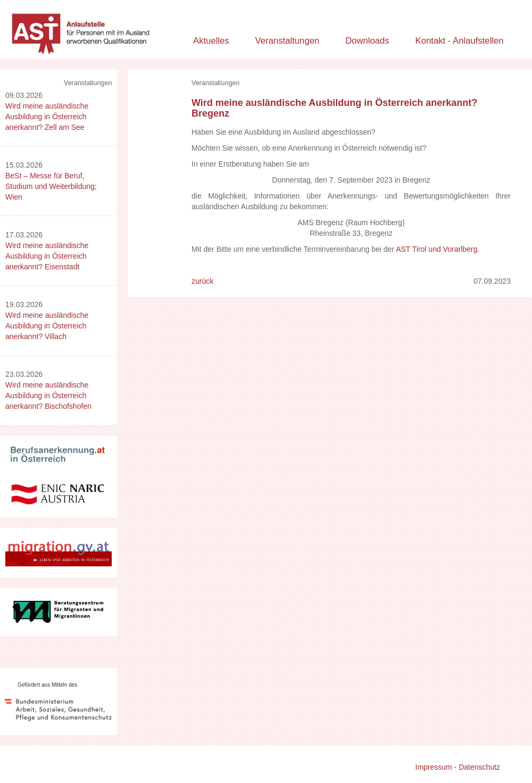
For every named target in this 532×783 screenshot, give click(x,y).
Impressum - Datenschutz (458, 767)
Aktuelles (211, 41)
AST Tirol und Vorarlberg (437, 249)
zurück (202, 281)
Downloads (367, 41)
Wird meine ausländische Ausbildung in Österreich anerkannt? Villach (47, 326)
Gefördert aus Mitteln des (47, 685)
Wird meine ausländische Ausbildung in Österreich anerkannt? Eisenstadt (47, 256)
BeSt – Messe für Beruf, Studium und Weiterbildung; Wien (51, 186)
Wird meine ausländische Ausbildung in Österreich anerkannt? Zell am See (47, 117)
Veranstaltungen (288, 41)
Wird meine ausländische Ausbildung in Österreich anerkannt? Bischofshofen (48, 395)
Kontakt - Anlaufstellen (460, 41)
